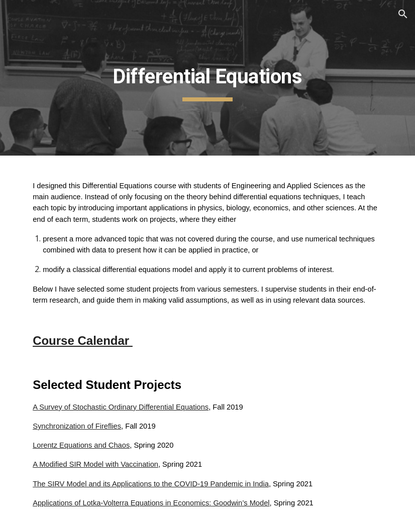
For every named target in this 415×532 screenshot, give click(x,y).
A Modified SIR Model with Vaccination (95, 464)
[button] (403, 14)
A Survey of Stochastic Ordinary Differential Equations (121, 407)
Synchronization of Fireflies (77, 426)
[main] (207, 78)
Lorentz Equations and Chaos (81, 445)
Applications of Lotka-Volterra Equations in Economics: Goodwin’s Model (151, 503)
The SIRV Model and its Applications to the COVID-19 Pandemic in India (151, 484)
